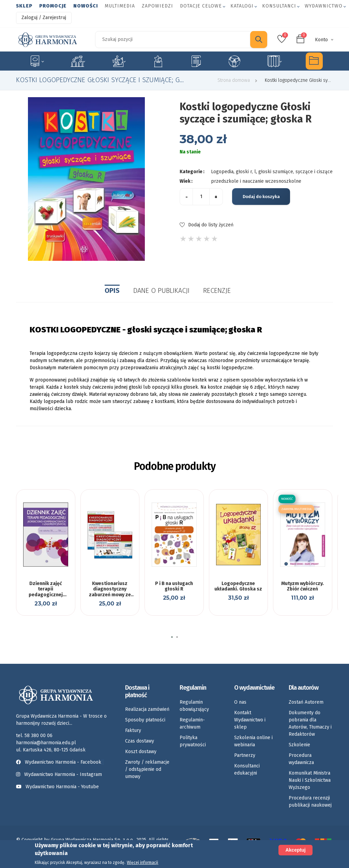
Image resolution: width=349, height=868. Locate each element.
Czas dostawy (140, 741)
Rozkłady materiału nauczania (275, 61)
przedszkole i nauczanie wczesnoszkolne (256, 181)
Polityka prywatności (193, 741)
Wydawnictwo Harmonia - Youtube (62, 787)
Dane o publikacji (161, 290)
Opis (112, 290)
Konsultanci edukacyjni (247, 769)
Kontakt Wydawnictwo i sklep (250, 720)
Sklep (24, 6)
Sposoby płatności (145, 720)
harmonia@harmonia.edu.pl (46, 743)
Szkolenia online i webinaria (253, 741)
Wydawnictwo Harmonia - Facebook (60, 762)
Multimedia (120, 6)
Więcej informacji (142, 863)
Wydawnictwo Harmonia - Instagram (63, 774)
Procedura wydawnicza (301, 759)
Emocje (158, 61)
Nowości (86, 6)
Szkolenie (299, 745)
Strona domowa (234, 80)
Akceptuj (295, 850)
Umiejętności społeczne (234, 61)
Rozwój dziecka (119, 61)
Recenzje (217, 290)
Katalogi (242, 6)
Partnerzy (245, 755)
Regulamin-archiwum (192, 723)
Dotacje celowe (201, 6)
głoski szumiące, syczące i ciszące (295, 172)
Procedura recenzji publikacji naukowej (310, 802)
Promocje (53, 6)
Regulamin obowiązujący (194, 706)
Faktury (133, 730)
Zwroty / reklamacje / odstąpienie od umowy (147, 769)
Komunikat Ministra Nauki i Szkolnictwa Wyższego (310, 780)
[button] (172, 637)
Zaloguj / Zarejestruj (44, 18)
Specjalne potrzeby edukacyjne (36, 61)
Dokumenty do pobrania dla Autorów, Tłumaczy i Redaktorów (310, 723)
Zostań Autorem (306, 702)
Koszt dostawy (141, 752)
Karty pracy (196, 61)
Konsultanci (279, 6)
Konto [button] (321, 40)
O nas (240, 702)
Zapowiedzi (157, 6)
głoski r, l (246, 172)
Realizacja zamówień (147, 709)
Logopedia (78, 61)
